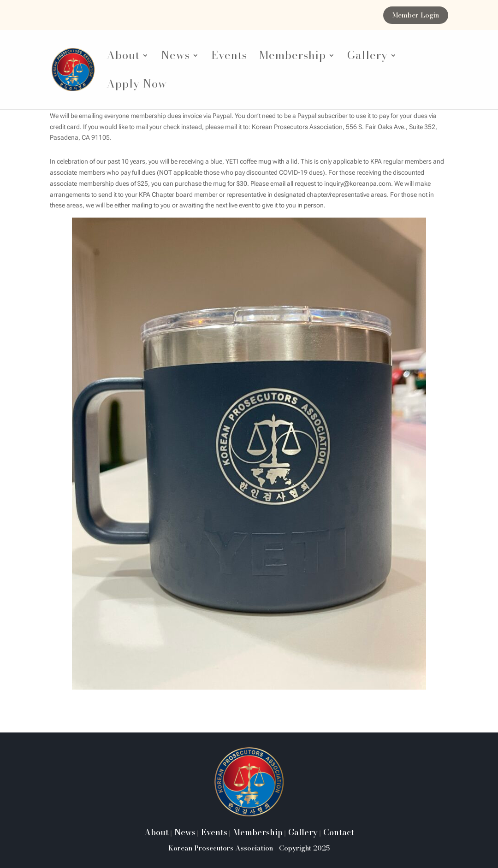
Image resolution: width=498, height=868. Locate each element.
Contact (338, 832)
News (175, 58)
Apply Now (137, 86)
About (123, 58)
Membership (293, 58)
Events (229, 58)
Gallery (368, 58)
